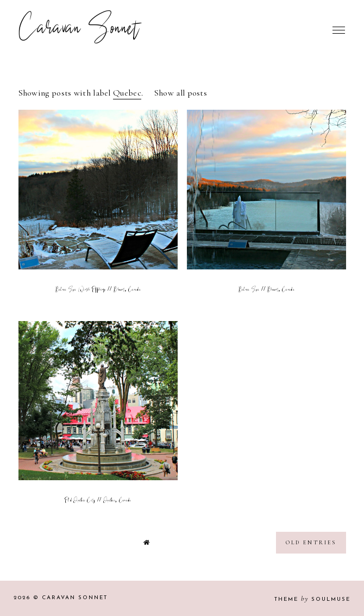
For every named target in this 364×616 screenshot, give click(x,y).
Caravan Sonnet (79, 30)
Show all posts (181, 93)
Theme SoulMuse (312, 599)
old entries (311, 543)
